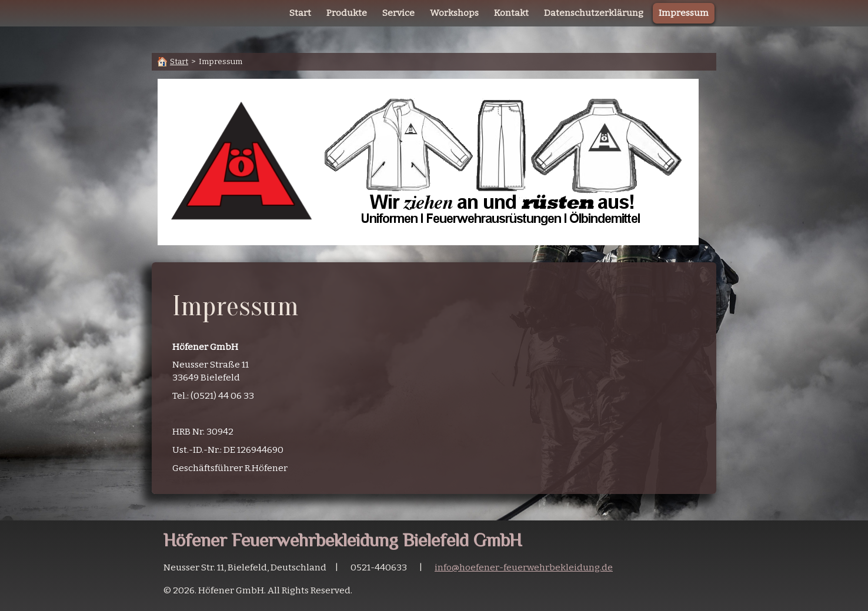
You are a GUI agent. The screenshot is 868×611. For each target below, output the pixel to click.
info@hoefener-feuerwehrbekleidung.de (524, 567)
